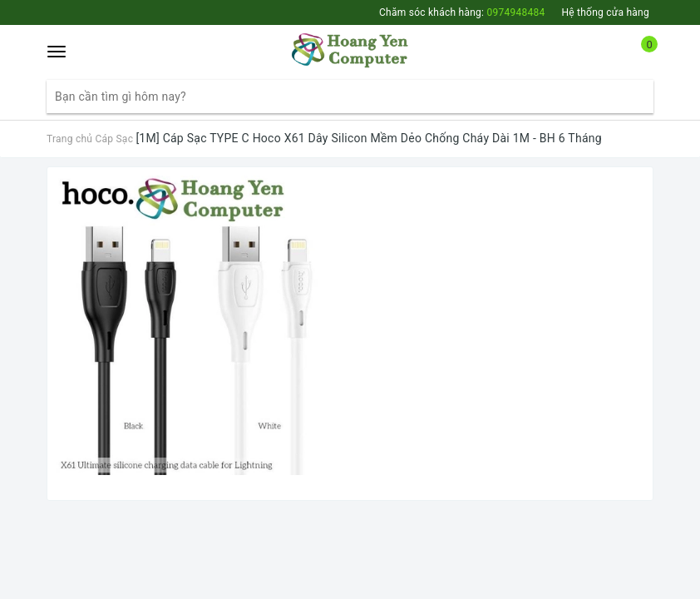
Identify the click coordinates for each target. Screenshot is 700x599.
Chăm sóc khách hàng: (462, 12)
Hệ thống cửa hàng (605, 12)
